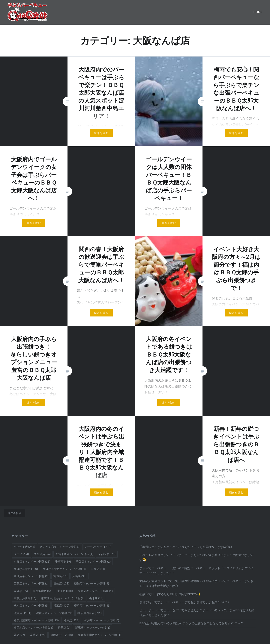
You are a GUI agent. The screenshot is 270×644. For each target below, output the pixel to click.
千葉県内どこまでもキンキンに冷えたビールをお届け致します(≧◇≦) (186, 547)
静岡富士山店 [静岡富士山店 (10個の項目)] (62, 635)
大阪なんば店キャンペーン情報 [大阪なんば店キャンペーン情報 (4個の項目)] (64, 569)
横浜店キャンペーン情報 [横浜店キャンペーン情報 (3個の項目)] (91, 605)
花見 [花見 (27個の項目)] (19, 635)
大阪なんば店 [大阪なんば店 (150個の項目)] (26, 569)
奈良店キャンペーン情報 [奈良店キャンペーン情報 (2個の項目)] (31, 576)
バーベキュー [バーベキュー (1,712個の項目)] (98, 547)
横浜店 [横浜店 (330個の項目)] (61, 605)
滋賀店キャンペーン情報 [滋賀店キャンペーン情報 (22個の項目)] (54, 613)
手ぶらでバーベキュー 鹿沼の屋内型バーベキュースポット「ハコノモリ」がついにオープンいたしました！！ (196, 570)
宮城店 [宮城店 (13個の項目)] (60, 576)
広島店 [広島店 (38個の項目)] (79, 576)
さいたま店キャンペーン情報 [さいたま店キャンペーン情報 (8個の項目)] (60, 547)
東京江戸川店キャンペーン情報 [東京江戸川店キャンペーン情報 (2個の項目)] (63, 598)
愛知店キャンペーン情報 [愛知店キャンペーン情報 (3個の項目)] (91, 583)
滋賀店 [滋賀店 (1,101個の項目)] (22, 613)
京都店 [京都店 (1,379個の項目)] (107, 554)
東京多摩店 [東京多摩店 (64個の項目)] (42, 591)
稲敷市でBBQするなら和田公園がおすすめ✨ (170, 594)
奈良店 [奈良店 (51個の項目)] (98, 569)
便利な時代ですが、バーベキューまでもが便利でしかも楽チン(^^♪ (184, 602)
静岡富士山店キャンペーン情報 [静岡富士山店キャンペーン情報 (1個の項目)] (99, 635)
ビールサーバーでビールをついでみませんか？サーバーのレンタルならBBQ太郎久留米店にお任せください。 (197, 612)
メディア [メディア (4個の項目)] (21, 554)
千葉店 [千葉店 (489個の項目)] (63, 561)
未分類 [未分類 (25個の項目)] (21, 591)
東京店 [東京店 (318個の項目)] (65, 591)
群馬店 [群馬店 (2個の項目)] (64, 628)
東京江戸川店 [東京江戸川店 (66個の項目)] (25, 598)
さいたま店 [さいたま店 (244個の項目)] (24, 547)
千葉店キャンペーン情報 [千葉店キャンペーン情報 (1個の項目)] (93, 561)
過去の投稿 (15, 513)
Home (258, 12)
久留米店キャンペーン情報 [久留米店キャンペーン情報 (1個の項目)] (74, 554)
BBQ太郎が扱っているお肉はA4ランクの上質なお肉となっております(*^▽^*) (192, 623)
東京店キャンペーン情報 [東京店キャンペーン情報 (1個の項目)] (95, 591)
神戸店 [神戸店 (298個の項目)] (71, 620)
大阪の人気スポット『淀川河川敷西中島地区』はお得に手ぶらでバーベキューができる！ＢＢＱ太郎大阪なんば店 (196, 583)
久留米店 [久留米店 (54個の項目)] (42, 554)
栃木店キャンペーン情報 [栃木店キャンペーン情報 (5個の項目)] (31, 605)
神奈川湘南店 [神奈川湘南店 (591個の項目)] (90, 613)
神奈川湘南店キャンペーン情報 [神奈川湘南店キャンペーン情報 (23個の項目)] (36, 620)
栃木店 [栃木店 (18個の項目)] (96, 598)
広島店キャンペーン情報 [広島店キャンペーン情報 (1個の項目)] (31, 583)
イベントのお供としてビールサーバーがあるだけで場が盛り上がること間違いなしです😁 (196, 557)
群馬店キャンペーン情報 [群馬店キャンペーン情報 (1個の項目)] (93, 628)
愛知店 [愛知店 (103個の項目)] (61, 583)
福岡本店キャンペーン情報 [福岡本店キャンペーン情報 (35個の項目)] (33, 628)
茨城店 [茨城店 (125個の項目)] (38, 635)
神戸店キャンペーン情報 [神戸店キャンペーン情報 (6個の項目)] (102, 620)
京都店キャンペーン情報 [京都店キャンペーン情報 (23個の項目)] (32, 561)
